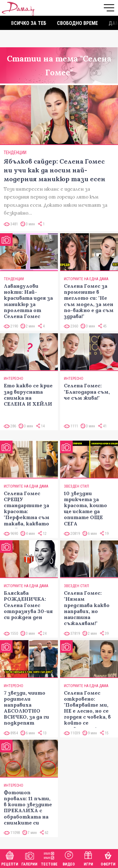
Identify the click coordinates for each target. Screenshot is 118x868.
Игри (88, 858)
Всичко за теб (29, 23)
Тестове (49, 858)
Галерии (29, 858)
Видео (69, 858)
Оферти (108, 858)
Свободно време (77, 23)
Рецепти (10, 858)
